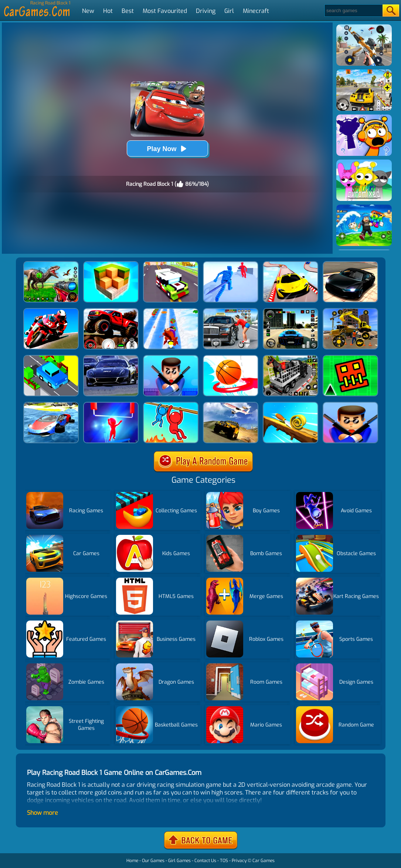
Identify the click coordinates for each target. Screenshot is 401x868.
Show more (43, 813)
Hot (108, 11)
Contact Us (205, 861)
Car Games (264, 861)
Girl (229, 11)
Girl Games (179, 861)
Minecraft (256, 11)
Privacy (239, 861)
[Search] (353, 11)
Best (128, 11)
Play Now (167, 149)
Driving (206, 11)
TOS (224, 861)
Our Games (153, 861)
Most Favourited (165, 11)
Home (132, 861)
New (88, 11)
